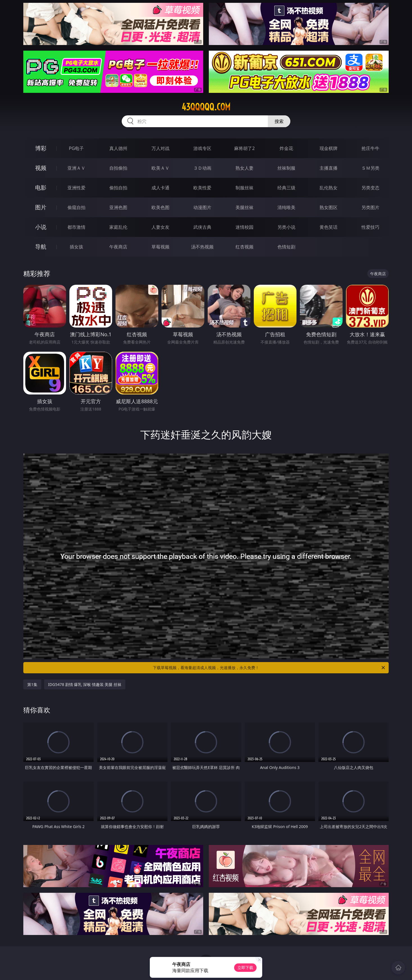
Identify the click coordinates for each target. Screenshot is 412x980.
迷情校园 (245, 227)
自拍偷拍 (118, 168)
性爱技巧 (370, 227)
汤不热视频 (202, 247)
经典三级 (286, 188)
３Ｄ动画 (202, 168)
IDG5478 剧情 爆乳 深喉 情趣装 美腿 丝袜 (85, 684)
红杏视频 (245, 247)
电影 (41, 188)
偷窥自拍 (76, 207)
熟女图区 (329, 207)
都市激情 (76, 227)
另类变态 (370, 188)
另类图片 (370, 207)
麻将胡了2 (244, 148)
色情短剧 (286, 247)
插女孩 (76, 247)
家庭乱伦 (118, 227)
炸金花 (286, 148)
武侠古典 (202, 227)
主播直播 (329, 168)
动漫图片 (202, 207)
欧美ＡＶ (160, 168)
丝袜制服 (286, 168)
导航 (41, 247)
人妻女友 (160, 227)
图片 (41, 207)
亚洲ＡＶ (76, 168)
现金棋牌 (329, 148)
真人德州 (118, 148)
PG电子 (76, 148)
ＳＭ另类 (370, 168)
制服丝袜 (245, 188)
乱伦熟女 (329, 188)
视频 (41, 168)
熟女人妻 (245, 168)
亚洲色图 (118, 207)
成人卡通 (160, 188)
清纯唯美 (286, 207)
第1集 (32, 684)
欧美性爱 (202, 188)
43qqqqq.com (206, 107)
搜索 (279, 121)
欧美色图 (160, 207)
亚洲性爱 (76, 188)
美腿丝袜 (245, 207)
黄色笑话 (329, 227)
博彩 (41, 148)
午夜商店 (118, 247)
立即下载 (245, 967)
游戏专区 (202, 148)
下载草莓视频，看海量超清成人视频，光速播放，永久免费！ (269, 668)
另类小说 (286, 227)
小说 (41, 227)
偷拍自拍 (118, 188)
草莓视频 (160, 247)
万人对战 (160, 148)
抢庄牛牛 (370, 148)
